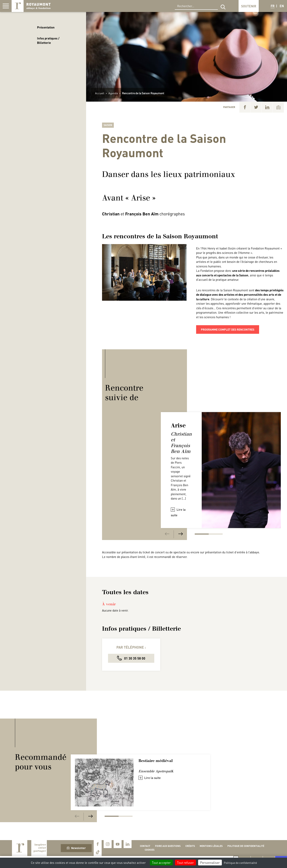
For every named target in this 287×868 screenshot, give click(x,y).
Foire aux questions (168, 846)
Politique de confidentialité (246, 846)
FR (273, 6)
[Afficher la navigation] (6, 6)
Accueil (100, 93)
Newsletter (76, 848)
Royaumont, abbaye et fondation (31, 6)
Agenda (113, 93)
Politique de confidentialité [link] (240, 863)
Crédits (190, 846)
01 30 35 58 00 (131, 658)
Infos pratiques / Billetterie (48, 41)
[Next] (181, 534)
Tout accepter (161, 863)
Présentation (46, 27)
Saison (108, 125)
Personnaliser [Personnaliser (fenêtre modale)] (210, 863)
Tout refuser (185, 863)
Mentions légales (211, 846)
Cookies (150, 850)
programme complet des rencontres (228, 329)
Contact (145, 846)
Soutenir (249, 6)
